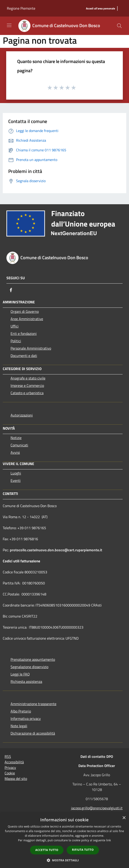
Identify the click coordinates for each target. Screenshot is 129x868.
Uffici (15, 326)
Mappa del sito (16, 779)
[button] (65, 860)
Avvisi (15, 452)
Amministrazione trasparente (33, 704)
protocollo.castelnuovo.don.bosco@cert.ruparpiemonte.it (56, 550)
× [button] (124, 818)
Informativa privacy (26, 719)
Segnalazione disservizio (29, 667)
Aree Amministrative (27, 319)
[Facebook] (11, 290)
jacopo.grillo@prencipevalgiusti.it (97, 808)
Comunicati (19, 445)
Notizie (16, 438)
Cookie (10, 773)
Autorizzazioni (22, 415)
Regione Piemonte (21, 8)
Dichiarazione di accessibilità (33, 733)
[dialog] (64, 841)
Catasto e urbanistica (27, 393)
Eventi (16, 480)
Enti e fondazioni (24, 333)
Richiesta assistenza (26, 681)
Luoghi (16, 473)
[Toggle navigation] (9, 25)
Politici (16, 341)
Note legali (19, 726)
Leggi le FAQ (20, 674)
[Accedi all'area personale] (100, 9)
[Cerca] (119, 26)
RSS (8, 756)
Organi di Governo (25, 311)
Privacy (10, 767)
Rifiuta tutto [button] (83, 850)
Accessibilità (14, 762)
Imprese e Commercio (27, 385)
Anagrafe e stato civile (28, 378)
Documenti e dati (24, 356)
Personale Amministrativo (31, 348)
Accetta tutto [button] (47, 850)
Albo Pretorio (21, 711)
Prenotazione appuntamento (33, 659)
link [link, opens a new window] (108, 840)
